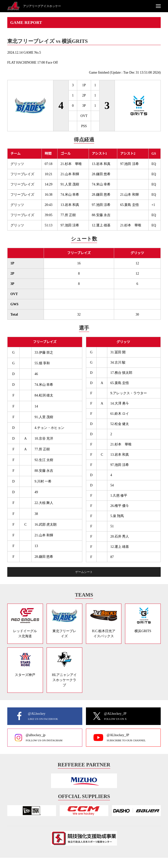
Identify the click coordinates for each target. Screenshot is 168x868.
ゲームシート (84, 572)
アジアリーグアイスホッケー (42, 6)
